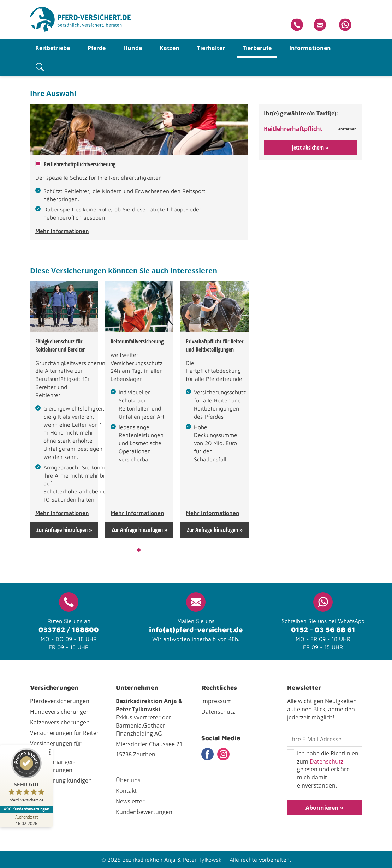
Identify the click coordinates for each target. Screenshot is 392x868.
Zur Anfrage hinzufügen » (64, 530)
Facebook (207, 754)
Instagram (223, 754)
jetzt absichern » (310, 148)
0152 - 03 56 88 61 (323, 630)
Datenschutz (326, 761)
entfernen (348, 129)
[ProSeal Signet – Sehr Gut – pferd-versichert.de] (26, 777)
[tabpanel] (64, 409)
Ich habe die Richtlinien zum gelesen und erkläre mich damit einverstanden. (323, 770)
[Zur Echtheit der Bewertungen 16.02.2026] (26, 820)
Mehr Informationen (62, 231)
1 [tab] (139, 550)
